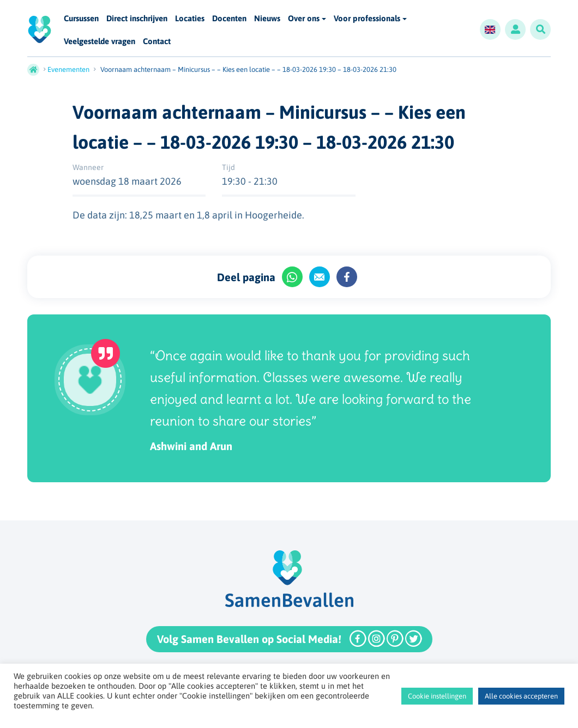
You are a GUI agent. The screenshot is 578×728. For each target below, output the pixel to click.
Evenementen (68, 69)
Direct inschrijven (137, 19)
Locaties (190, 19)
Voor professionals (367, 18)
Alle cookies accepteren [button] (521, 696)
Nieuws (267, 19)
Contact (157, 42)
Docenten (229, 19)
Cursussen (81, 19)
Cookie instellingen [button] (437, 696)
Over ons (304, 18)
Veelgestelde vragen (100, 42)
